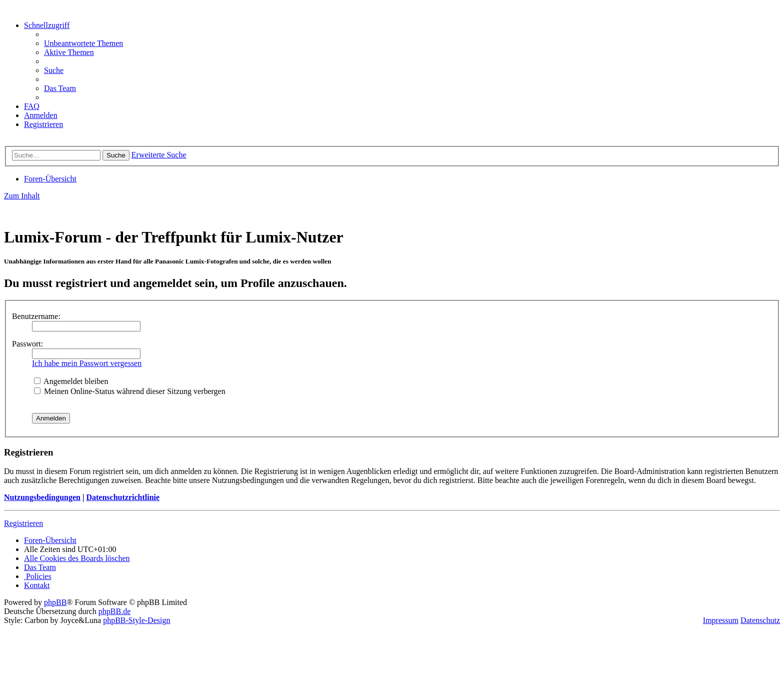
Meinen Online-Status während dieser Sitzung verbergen (130, 391)
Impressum (721, 620)
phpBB (55, 602)
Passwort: (27, 344)
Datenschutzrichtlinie (123, 497)
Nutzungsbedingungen (42, 497)
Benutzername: (36, 316)
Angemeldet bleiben (71, 381)
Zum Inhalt (22, 196)
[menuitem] (83, 43)
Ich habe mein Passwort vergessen (87, 363)
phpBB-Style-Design (136, 620)
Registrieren (23, 523)
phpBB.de (114, 611)
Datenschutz (760, 620)
